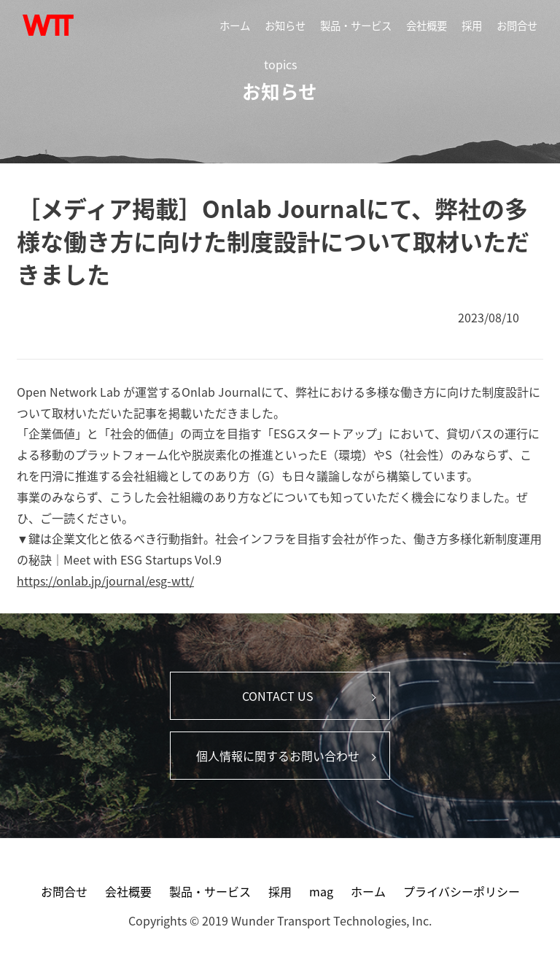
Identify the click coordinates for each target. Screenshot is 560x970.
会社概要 (427, 26)
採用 (472, 26)
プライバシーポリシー (462, 891)
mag (321, 891)
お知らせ (285, 26)
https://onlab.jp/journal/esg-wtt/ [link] (105, 581)
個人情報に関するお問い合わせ (278, 756)
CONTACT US (278, 696)
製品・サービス (356, 26)
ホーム (235, 26)
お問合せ (517, 26)
